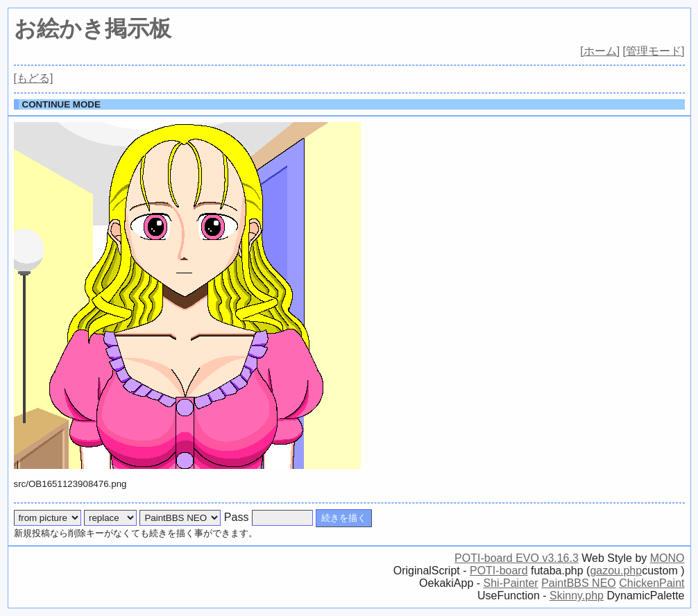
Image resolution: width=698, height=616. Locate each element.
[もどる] (34, 78)
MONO (667, 558)
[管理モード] (654, 51)
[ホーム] (600, 51)
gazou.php (616, 571)
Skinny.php (577, 596)
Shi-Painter (511, 583)
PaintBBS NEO (579, 583)
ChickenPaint (652, 583)
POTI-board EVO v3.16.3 (517, 558)
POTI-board (499, 571)
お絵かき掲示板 (93, 28)
